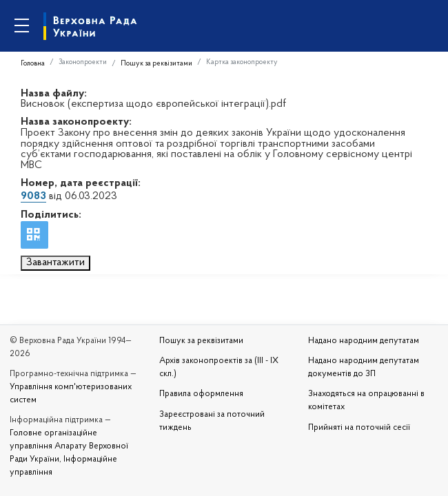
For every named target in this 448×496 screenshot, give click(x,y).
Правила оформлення (201, 394)
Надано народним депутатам (364, 341)
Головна (33, 64)
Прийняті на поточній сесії (359, 428)
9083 (33, 196)
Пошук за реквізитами (156, 64)
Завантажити (55, 262)
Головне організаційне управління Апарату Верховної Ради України (69, 446)
